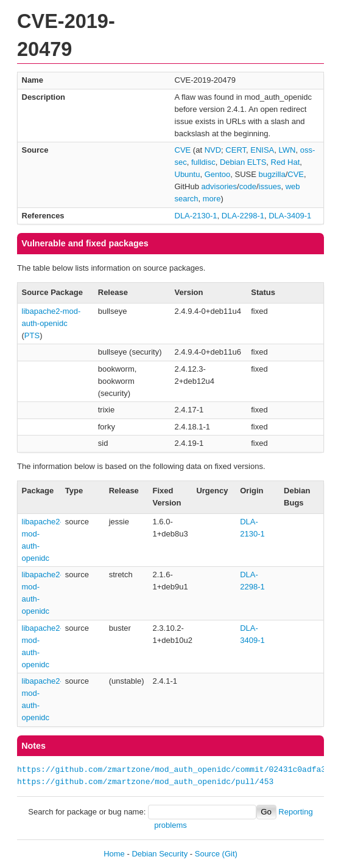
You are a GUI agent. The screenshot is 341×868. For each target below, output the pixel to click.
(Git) (230, 854)
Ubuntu (188, 174)
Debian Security (160, 854)
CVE (183, 150)
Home (114, 854)
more (212, 199)
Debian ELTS (243, 162)
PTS (32, 335)
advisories (220, 186)
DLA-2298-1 (243, 216)
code (248, 186)
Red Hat (286, 162)
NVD (213, 150)
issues (270, 186)
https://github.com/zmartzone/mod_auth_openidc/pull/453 (145, 782)
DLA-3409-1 (290, 216)
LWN (287, 150)
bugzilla (272, 174)
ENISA (262, 150)
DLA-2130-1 (196, 216)
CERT (236, 150)
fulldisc (203, 162)
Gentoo (218, 174)
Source (207, 854)
